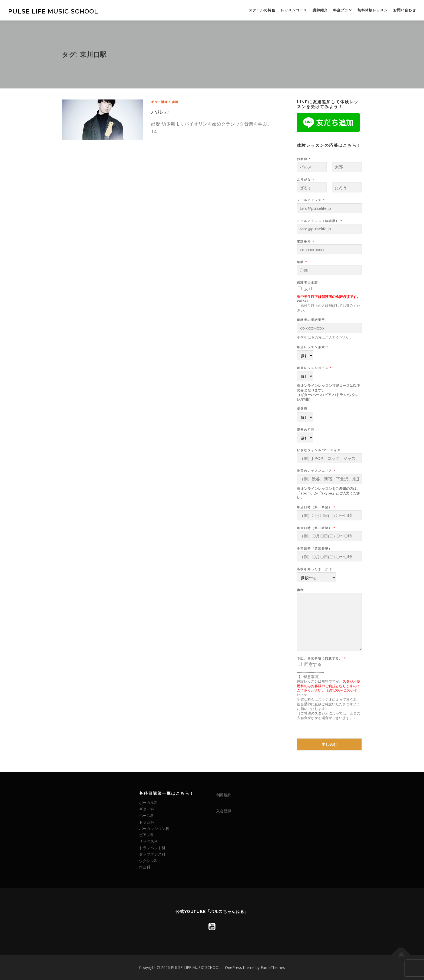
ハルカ (160, 111)
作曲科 (145, 867)
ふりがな (305, 180)
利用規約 (224, 795)
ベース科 (147, 815)
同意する (313, 664)
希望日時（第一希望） (316, 507)
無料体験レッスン (373, 10)
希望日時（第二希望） (316, 528)
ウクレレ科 (148, 861)
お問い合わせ (405, 10)
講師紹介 (320, 10)
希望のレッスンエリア (316, 471)
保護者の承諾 (307, 283)
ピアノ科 (147, 835)
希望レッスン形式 (312, 347)
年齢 (302, 262)
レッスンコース (294, 10)
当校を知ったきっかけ (314, 569)
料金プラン (343, 10)
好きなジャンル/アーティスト (321, 450)
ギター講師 (159, 102)
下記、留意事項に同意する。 (321, 658)
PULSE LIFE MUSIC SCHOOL (53, 11)
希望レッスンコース (314, 368)
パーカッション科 (154, 828)
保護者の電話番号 (311, 320)
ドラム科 (147, 822)
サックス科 (148, 841)
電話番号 (305, 241)
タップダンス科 (152, 854)
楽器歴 (302, 409)
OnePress (233, 967)
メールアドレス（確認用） (319, 221)
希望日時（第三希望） (314, 549)
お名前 (304, 159)
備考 (300, 590)
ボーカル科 (148, 803)
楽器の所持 (306, 430)
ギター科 (147, 809)
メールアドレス (311, 200)
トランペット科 (152, 848)
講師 (175, 102)
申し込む (329, 744)
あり (309, 289)
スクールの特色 (262, 10)
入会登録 (224, 811)
